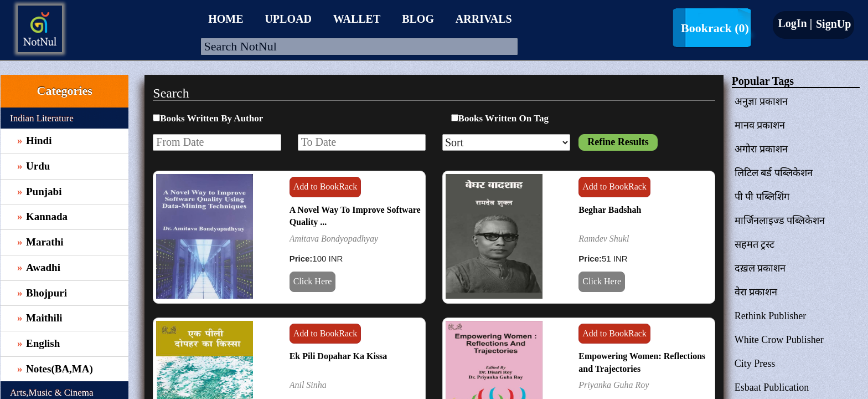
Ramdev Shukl (604, 239)
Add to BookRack (325, 186)
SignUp (832, 24)
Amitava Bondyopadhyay (334, 239)
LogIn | (795, 23)
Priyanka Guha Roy (614, 385)
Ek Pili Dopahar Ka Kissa (339, 356)
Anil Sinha (308, 385)
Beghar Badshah (610, 210)
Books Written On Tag (503, 118)
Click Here (313, 281)
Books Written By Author (211, 118)
